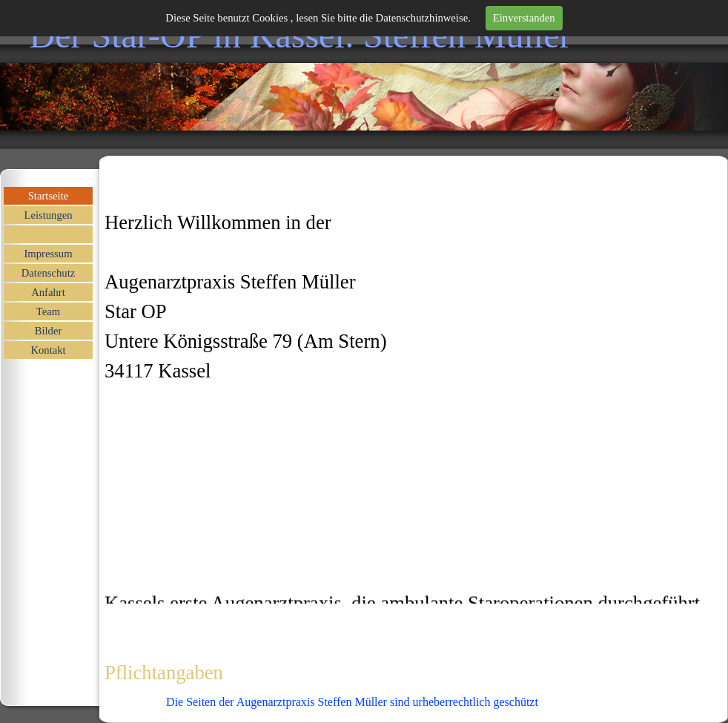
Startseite (49, 196)
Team (48, 311)
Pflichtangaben (164, 673)
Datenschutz (48, 273)
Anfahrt (48, 292)
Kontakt (48, 350)
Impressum (48, 254)
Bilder (49, 331)
